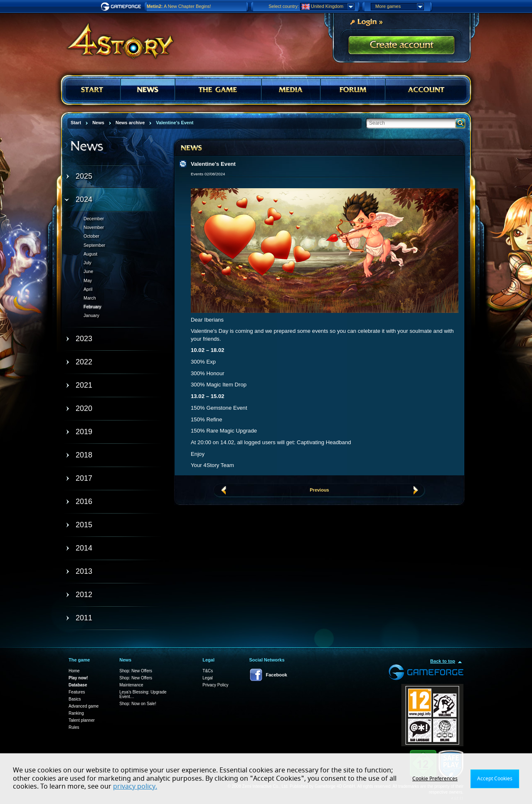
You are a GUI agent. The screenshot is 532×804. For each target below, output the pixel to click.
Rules (74, 727)
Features (77, 692)
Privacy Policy (215, 685)
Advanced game (84, 706)
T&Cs (208, 671)
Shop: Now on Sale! (138, 704)
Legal (207, 678)
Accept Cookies (495, 779)
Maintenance (131, 685)
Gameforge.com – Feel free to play (122, 7)
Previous (319, 490)
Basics (75, 699)
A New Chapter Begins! (179, 6)
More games (399, 7)
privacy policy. (135, 787)
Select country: (284, 6)
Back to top (443, 661)
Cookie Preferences (435, 779)
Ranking (76, 713)
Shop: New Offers (136, 671)
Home (74, 671)
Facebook (277, 675)
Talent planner (82, 720)
